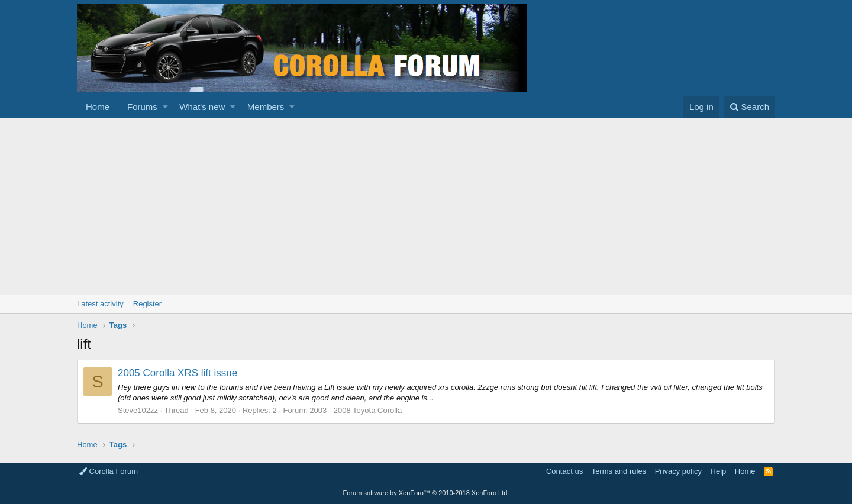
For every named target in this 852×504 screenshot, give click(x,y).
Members (266, 107)
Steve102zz (138, 410)
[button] (165, 107)
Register (147, 304)
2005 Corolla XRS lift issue (177, 373)
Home (98, 107)
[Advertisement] (426, 206)
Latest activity (100, 304)
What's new (202, 107)
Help (719, 471)
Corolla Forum (109, 471)
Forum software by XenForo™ (426, 493)
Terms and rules (619, 471)
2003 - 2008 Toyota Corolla (356, 410)
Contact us (564, 471)
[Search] (749, 107)
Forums (142, 107)
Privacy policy (678, 471)
